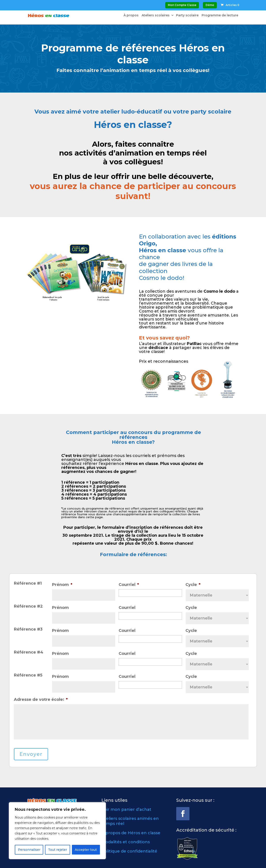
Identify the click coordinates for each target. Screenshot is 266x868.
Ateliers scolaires (156, 16)
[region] (57, 831)
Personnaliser (29, 850)
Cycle (193, 585)
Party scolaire (187, 16)
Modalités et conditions (126, 842)
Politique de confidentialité (129, 851)
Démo (210, 5)
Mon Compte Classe (182, 5)
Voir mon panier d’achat (126, 809)
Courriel (129, 585)
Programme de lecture (220, 16)
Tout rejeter (58, 850)
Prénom (62, 585)
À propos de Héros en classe (131, 833)
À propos (131, 16)
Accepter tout (86, 850)
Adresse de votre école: (41, 699)
